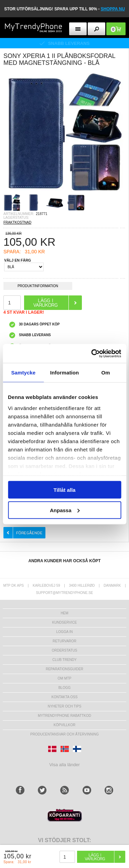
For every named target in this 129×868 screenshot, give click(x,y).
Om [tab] (106, 373)
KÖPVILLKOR (64, 725)
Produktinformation (38, 287)
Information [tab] (65, 373)
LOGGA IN (65, 632)
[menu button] (78, 29)
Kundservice (64, 622)
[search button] (96, 29)
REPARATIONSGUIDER (64, 669)
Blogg (65, 688)
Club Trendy (64, 660)
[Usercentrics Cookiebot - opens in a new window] (92, 353)
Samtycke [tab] (23, 373)
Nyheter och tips (65, 706)
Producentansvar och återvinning (64, 734)
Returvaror (64, 641)
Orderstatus (64, 650)
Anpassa (65, 510)
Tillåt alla (65, 490)
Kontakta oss (65, 697)
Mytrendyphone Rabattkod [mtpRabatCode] (64, 716)
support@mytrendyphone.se (64, 593)
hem (64, 613)
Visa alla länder (64, 765)
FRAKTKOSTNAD (17, 222)
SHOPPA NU (113, 9)
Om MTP (65, 678)
